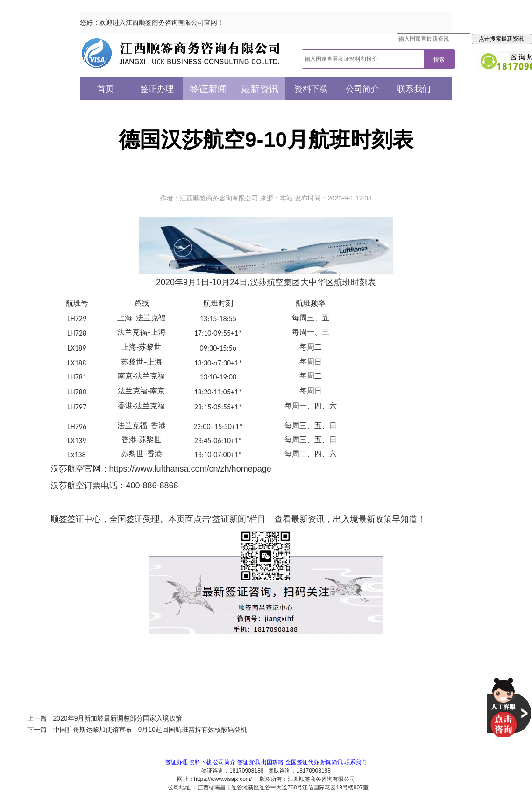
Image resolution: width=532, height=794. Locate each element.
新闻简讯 (332, 762)
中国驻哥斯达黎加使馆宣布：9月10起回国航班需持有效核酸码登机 (150, 730)
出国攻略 (272, 762)
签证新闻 (208, 89)
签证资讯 (248, 762)
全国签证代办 (302, 762)
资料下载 (311, 89)
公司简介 (362, 89)
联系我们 (414, 89)
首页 (106, 89)
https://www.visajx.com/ (223, 779)
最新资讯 (260, 89)
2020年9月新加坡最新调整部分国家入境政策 (118, 718)
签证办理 (157, 89)
